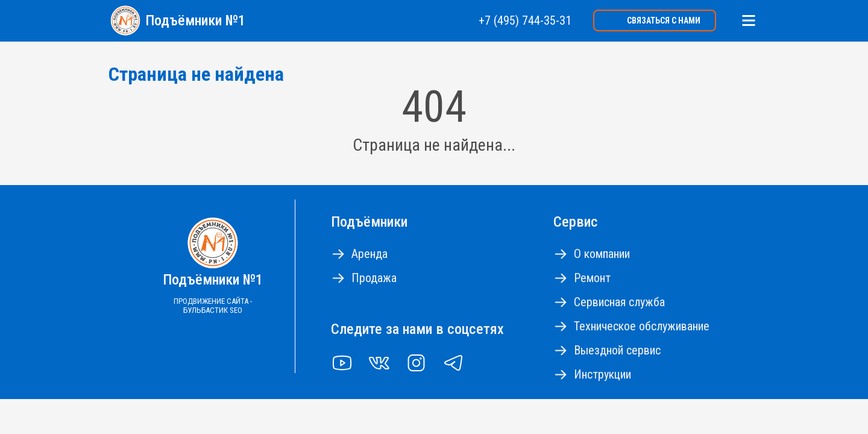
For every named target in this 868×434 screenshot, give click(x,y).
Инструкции (602, 374)
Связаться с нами (664, 20)
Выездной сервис (617, 350)
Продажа (374, 278)
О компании (602, 254)
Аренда (370, 254)
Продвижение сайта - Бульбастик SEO (213, 306)
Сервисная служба (619, 302)
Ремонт (592, 278)
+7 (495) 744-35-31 (525, 20)
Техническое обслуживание (642, 326)
